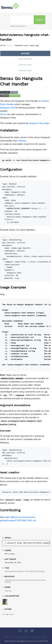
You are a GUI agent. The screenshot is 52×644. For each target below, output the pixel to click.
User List (35, 637)
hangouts (20, 571)
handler (42, 571)
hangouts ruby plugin (39, 123)
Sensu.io (8, 637)
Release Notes (25, 65)
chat (26, 571)
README (25, 53)
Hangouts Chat (7, 108)
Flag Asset (9, 614)
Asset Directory (22, 637)
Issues (45, 637)
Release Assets (25, 71)
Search (40, 20)
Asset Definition (25, 59)
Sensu (3, 114)
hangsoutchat (10, 571)
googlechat (33, 571)
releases (22, 141)
